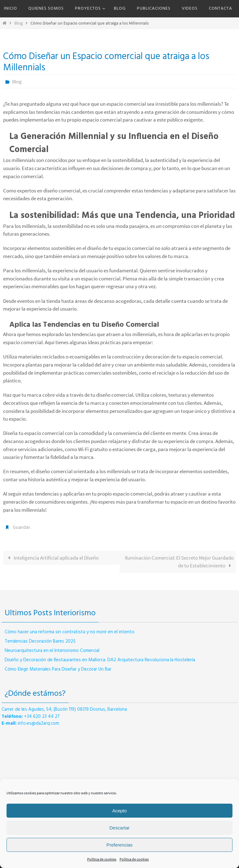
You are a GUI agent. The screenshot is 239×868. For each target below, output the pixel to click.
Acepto (120, 811)
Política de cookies (102, 859)
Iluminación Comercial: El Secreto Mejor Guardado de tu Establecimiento (179, 562)
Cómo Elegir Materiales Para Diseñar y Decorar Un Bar (58, 669)
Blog (19, 23)
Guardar (21, 527)
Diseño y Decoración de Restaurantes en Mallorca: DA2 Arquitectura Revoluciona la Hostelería (100, 660)
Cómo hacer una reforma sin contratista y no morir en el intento (70, 632)
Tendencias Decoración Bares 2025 (40, 641)
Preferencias (119, 845)
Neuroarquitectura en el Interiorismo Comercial (52, 651)
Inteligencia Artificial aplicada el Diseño (52, 558)
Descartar (119, 828)
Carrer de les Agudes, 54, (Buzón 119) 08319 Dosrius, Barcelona (64, 709)
